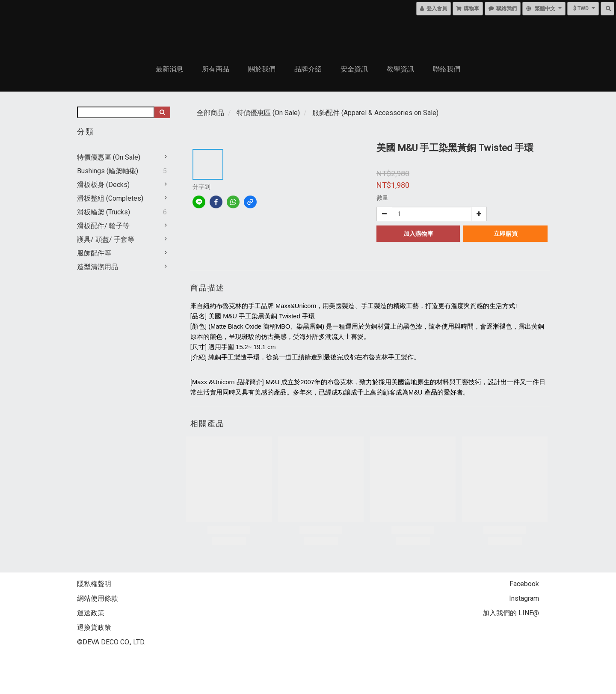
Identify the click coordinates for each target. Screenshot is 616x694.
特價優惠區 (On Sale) (109, 157)
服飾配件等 (94, 253)
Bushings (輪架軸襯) (108, 171)
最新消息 (169, 69)
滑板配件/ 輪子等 (103, 226)
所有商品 (216, 69)
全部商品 (210, 113)
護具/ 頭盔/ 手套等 (106, 239)
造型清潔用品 (98, 267)
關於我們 (262, 69)
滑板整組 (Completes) (110, 198)
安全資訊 (354, 69)
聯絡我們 (447, 69)
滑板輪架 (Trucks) (104, 212)
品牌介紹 (308, 69)
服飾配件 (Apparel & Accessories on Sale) (375, 113)
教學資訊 (400, 69)
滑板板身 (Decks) (103, 185)
